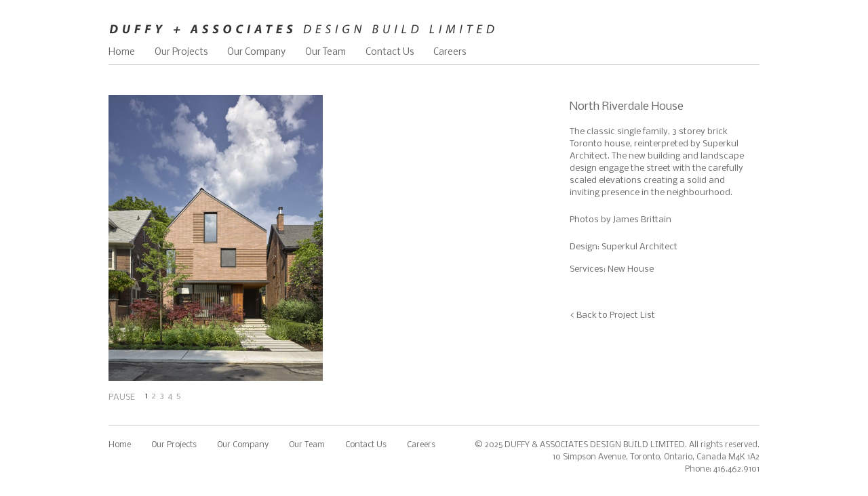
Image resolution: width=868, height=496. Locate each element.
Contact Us (390, 53)
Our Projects (181, 53)
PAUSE (122, 397)
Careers (450, 53)
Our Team (325, 53)
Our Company (256, 53)
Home (122, 53)
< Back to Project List (612, 315)
